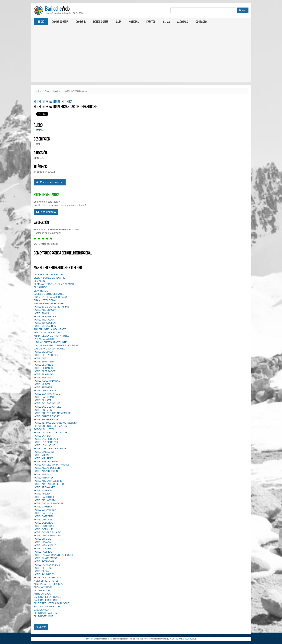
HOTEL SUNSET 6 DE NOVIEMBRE (52, 413)
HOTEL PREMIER (43, 387)
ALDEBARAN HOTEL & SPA (48, 584)
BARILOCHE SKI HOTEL (46, 600)
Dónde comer (101, 22)
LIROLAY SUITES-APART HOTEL (51, 342)
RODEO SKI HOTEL (44, 429)
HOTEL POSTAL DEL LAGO (48, 578)
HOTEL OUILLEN (43, 549)
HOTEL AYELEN (42, 494)
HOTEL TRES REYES (45, 317)
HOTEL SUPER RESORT (47, 416)
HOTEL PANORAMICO (45, 558)
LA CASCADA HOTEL (45, 339)
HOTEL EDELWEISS (44, 362)
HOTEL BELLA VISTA (45, 500)
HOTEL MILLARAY (43, 458)
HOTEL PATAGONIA (44, 561)
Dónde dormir (60, 22)
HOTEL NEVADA (42, 542)
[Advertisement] (141, 54)
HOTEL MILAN (41, 455)
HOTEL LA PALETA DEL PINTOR (51, 433)
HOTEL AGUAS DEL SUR (47, 468)
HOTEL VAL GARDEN (45, 326)
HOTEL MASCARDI (44, 452)
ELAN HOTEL (41, 291)
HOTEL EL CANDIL (44, 365)
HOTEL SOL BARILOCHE (47, 403)
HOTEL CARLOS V (44, 513)
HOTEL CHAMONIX (44, 520)
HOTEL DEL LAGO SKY (46, 355)
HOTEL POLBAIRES (44, 574)
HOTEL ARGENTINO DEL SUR (50, 484)
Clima (166, 22)
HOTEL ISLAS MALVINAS (47, 381)
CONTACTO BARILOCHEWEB (182, 639)
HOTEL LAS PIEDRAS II (46, 439)
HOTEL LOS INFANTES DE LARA (51, 449)
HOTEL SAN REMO (44, 397)
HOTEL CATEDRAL (44, 516)
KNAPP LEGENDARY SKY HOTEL (51, 336)
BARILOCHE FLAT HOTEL (47, 597)
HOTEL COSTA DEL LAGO (47, 532)
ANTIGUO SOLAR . (44, 594)
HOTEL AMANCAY (43, 475)
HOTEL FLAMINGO (44, 374)
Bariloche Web (92, 639)
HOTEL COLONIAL (44, 523)
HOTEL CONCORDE (44, 526)
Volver (41, 627)
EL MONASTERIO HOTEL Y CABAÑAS (54, 284)
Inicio (41, 22)
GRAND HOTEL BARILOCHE (49, 304)
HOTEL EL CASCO (43, 368)
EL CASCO (39, 281)
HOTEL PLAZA (41, 571)
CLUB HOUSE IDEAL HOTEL (49, 275)
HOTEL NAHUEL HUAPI (46, 462)
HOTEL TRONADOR (44, 320)
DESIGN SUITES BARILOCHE (49, 278)
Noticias (134, 22)
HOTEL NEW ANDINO (45, 545)
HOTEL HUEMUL (43, 378)
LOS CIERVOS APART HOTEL (49, 349)
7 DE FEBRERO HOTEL (46, 581)
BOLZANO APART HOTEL (47, 607)
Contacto (201, 22)
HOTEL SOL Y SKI (43, 410)
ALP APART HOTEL (44, 587)
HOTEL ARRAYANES (44, 487)
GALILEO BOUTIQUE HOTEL (49, 294)
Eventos (151, 22)
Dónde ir (81, 22)
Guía (119, 22)
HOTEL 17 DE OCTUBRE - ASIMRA (52, 307)
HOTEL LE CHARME (44, 445)
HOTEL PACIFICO (43, 552)
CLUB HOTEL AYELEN (45, 613)
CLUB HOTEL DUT (43, 616)
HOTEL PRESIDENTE (45, 391)
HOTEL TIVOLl (41, 313)
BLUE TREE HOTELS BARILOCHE (52, 603)
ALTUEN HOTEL (42, 591)
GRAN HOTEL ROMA (45, 300)
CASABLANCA (41, 610)
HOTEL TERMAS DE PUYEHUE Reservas (55, 423)
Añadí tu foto (46, 212)
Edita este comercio (50, 182)
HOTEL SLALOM (42, 400)
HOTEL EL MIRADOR (45, 371)
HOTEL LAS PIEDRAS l (46, 442)
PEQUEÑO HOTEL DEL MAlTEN (50, 426)
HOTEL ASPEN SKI (44, 491)
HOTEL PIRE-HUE (43, 568)
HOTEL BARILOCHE (44, 497)
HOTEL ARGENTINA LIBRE (48, 481)
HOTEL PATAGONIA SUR (47, 565)
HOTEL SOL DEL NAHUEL (47, 407)
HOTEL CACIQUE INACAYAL (49, 504)
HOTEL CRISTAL (42, 539)
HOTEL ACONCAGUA (45, 310)
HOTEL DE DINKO (43, 352)
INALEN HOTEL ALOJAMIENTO (50, 329)
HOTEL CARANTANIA (45, 510)
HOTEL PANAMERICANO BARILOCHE (54, 555)
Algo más (183, 22)
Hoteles (56, 91)
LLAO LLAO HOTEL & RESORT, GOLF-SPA (56, 346)
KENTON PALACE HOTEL (47, 333)
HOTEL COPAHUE (43, 529)
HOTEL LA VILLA (42, 436)
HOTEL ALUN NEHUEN (46, 471)
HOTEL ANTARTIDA (44, 478)
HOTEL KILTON (42, 384)
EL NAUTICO (41, 287)
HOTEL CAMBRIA (43, 507)
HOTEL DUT (40, 358)
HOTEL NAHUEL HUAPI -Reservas (52, 465)
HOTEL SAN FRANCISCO (47, 394)
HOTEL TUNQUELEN (45, 323)
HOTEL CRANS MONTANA (48, 536)
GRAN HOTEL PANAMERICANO (50, 297)
